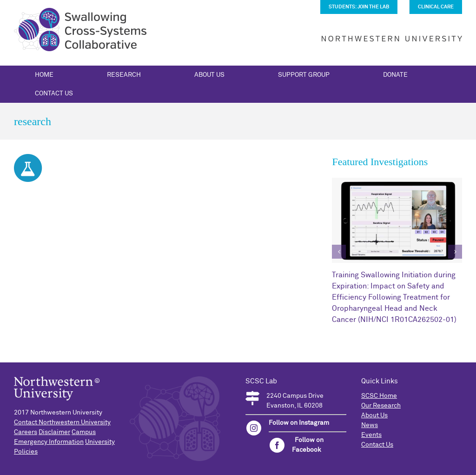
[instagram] (254, 428)
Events (371, 435)
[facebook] (277, 445)
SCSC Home (379, 396)
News (370, 425)
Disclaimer (54, 432)
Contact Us (377, 445)
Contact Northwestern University (62, 422)
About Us (374, 415)
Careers (26, 432)
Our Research (381, 406)
